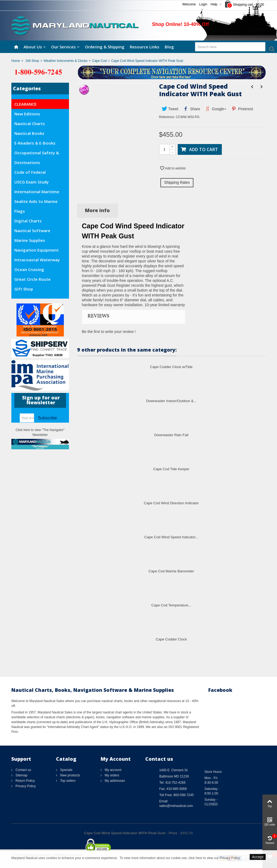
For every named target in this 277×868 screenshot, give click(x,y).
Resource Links (145, 47)
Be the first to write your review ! (109, 332)
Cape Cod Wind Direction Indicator (171, 503)
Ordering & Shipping (105, 47)
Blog (169, 47)
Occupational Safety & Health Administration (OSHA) (37, 154)
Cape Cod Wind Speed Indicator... (171, 537)
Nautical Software (32, 231)
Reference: (167, 117)
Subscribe (47, 418)
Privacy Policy (25, 786)
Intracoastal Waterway (37, 260)
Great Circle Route (32, 279)
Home (16, 61)
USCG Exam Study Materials (32, 183)
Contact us (23, 770)
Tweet (170, 109)
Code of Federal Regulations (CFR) (32, 173)
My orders (112, 775)
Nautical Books (29, 133)
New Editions (27, 114)
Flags (20, 211)
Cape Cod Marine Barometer (171, 571)
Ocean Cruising (29, 269)
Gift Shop (32, 61)
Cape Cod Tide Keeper (171, 469)
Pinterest (242, 109)
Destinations (27, 162)
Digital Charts (28, 221)
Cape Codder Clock (171, 639)
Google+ (216, 109)
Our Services (63, 47)
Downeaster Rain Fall (171, 435)
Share (192, 109)
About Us (33, 47)
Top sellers (67, 781)
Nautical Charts (30, 123)
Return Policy (25, 781)
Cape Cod (99, 61)
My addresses (114, 781)
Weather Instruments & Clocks (65, 61)
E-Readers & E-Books (35, 143)
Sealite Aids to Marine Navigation (36, 202)
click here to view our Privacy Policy (214, 858)
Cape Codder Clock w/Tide (171, 367)
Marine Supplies (30, 240)
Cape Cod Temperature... (171, 605)
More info (97, 210)
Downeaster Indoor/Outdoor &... (171, 401)
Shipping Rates (177, 182)
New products (70, 775)
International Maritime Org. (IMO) (37, 193)
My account (113, 770)
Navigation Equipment (37, 250)
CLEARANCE (25, 104)
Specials (66, 770)
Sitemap (21, 775)
